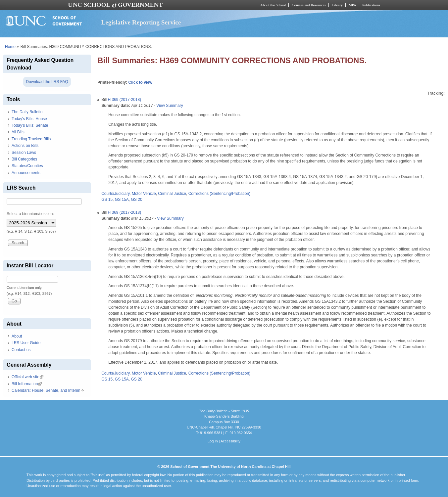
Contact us (21, 350)
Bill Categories (24, 159)
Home (10, 47)
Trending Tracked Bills (31, 139)
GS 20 (137, 200)
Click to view (140, 82)
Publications (371, 5)
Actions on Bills (25, 146)
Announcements (26, 173)
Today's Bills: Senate (30, 125)
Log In (213, 441)
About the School (273, 5)
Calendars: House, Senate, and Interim (48, 390)
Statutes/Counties (27, 166)
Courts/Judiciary (115, 194)
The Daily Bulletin (27, 112)
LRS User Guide (26, 343)
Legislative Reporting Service (141, 22)
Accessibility (230, 441)
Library (337, 5)
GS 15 (107, 200)
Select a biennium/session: (30, 214)
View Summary (170, 106)
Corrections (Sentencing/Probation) (219, 194)
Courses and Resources (309, 5)
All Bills (18, 132)
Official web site (27, 377)
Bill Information (27, 384)
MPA (352, 5)
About (17, 336)
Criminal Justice (172, 194)
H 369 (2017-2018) (124, 100)
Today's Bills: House (29, 119)
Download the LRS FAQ (47, 82)
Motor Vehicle (144, 194)
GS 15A (122, 200)
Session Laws (24, 153)
